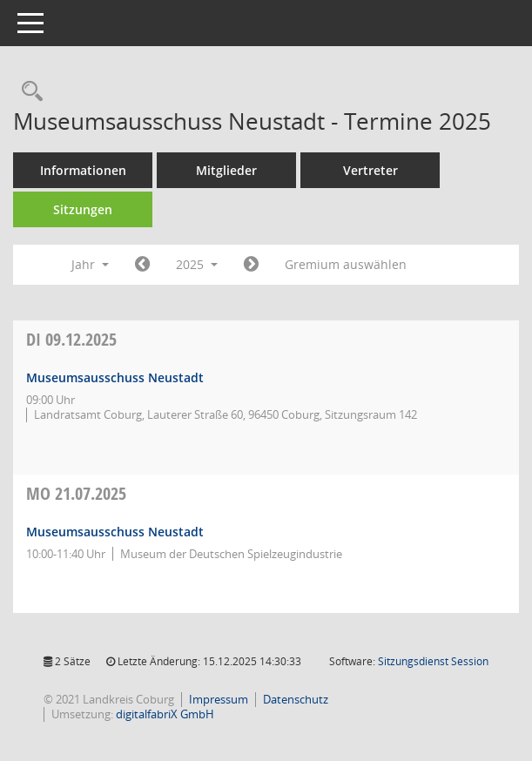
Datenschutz (296, 699)
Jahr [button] (90, 264)
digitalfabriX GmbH (165, 714)
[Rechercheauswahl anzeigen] (28, 92)
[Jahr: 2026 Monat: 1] (251, 265)
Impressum (219, 699)
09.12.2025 (71, 339)
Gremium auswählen (346, 264)
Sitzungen (83, 209)
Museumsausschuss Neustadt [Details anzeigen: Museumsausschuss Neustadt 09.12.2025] (115, 377)
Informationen (83, 170)
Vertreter (370, 170)
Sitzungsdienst (433, 661)
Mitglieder (226, 170)
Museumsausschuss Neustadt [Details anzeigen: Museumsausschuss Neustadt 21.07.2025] (115, 532)
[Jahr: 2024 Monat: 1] (142, 265)
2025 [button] (197, 264)
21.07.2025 (76, 493)
